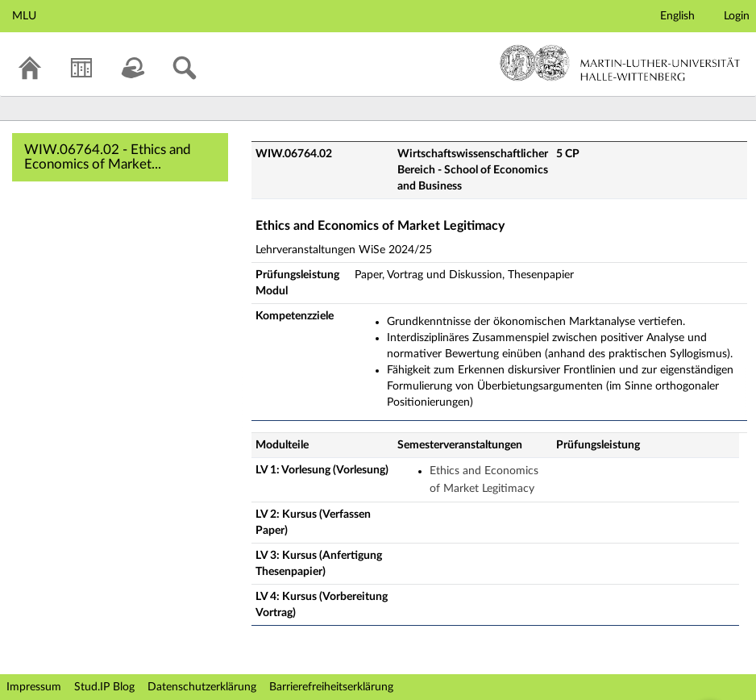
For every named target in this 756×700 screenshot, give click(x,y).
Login (737, 16)
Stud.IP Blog (104, 687)
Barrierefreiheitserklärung (331, 687)
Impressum (34, 687)
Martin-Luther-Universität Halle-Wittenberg (620, 63)
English (677, 16)
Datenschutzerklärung (202, 687)
